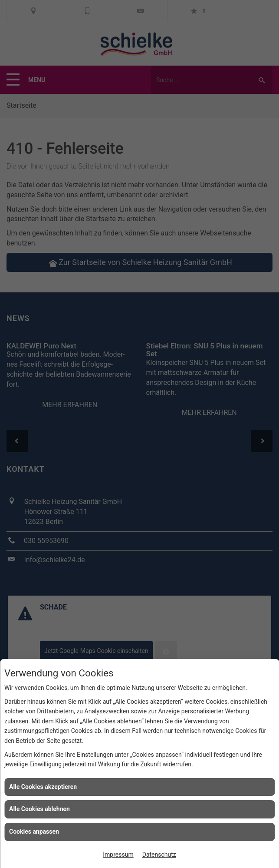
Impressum (118, 855)
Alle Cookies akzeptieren (43, 787)
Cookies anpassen (34, 832)
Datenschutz (159, 855)
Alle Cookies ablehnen (39, 809)
